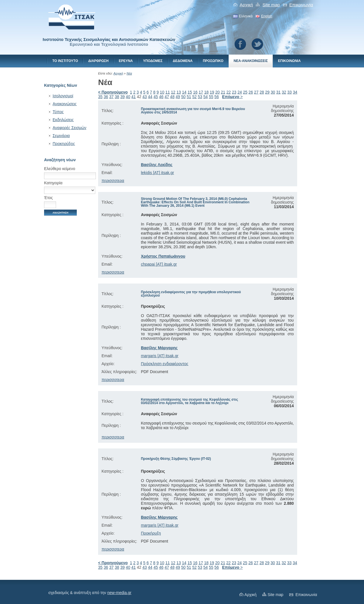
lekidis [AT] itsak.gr (157, 173)
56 (217, 97)
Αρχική (246, 5)
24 (240, 92)
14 (184, 92)
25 (245, 92)
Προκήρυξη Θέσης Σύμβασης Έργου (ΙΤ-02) (176, 459)
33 (289, 92)
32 (284, 92)
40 (128, 97)
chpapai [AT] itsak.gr (159, 264)
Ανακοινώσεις (65, 104)
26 (251, 92)
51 (189, 97)
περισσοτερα (113, 181)
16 (195, 92)
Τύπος (58, 112)
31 (278, 92)
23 (234, 92)
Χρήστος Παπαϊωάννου (163, 256)
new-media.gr (119, 593)
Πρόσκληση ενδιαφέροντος (165, 364)
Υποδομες (153, 61)
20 (218, 92)
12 (173, 92)
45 (156, 97)
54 (206, 97)
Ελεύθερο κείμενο (60, 169)
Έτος (48, 198)
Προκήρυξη (151, 533)
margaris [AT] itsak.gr (160, 356)
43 (145, 97)
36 (106, 97)
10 (162, 92)
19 (212, 92)
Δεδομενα (183, 61)
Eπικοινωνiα (301, 5)
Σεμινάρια (61, 136)
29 (267, 92)
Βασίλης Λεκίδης (157, 165)
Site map (271, 5)
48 (172, 97)
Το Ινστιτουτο (65, 61)
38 (117, 97)
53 (200, 97)
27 (256, 92)
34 (295, 92)
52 (195, 97)
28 (262, 92)
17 (201, 92)
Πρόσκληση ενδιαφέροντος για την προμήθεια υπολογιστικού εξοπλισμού (191, 294)
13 (179, 92)
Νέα (129, 73)
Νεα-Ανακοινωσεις (251, 61)
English (267, 16)
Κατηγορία (53, 183)
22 (229, 92)
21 (223, 92)
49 (178, 97)
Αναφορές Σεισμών (70, 128)
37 (111, 97)
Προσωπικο (213, 61)
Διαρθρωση (98, 61)
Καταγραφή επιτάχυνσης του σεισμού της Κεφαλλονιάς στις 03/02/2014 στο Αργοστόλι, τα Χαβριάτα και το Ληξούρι (189, 401)
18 (206, 92)
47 (167, 97)
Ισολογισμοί (63, 96)
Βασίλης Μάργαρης (159, 348)
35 (100, 97)
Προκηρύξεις (64, 144)
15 (190, 92)
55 (211, 97)
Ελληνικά (246, 16)
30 (273, 92)
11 (168, 92)
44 (150, 97)
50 (183, 97)
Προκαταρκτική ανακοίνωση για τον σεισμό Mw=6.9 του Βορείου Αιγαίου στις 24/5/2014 (193, 111)
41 (134, 97)
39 (123, 97)
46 (161, 97)
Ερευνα (126, 61)
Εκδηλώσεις (63, 120)
